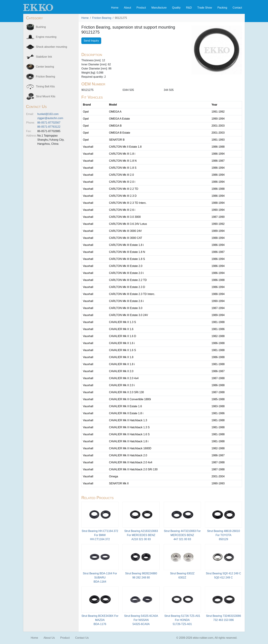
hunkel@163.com (48, 114)
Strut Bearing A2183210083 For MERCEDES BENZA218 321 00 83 (141, 535)
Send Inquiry (91, 41)
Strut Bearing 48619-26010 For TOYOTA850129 (223, 535)
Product (141, 8)
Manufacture (159, 8)
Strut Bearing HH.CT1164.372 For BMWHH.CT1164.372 (100, 535)
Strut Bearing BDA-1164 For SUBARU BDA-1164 (100, 578)
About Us (49, 638)
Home (115, 8)
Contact (237, 8)
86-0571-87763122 (49, 127)
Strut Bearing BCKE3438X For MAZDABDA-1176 (100, 620)
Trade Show (205, 8)
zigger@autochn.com (50, 118)
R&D (189, 8)
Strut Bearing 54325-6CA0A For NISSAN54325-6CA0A (141, 620)
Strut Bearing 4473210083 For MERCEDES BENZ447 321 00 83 (182, 535)
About (128, 8)
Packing (222, 8)
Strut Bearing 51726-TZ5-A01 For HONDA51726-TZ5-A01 (182, 620)
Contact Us (82, 638)
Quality (176, 8)
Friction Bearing (102, 18)
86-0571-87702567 (49, 123)
